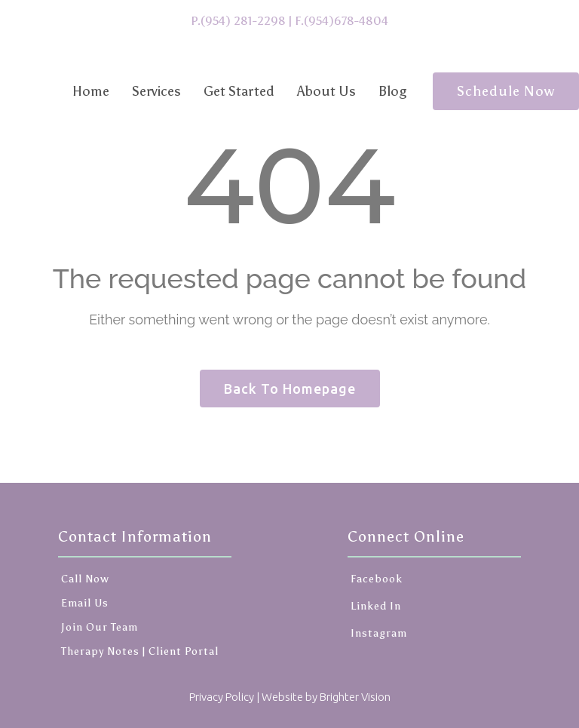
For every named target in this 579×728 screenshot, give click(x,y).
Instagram (377, 633)
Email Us (85, 603)
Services (156, 91)
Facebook (375, 579)
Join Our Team (100, 627)
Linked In (374, 606)
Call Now (85, 579)
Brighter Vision (355, 697)
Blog (392, 91)
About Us (326, 91)
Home (91, 91)
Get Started (239, 91)
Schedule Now (506, 91)
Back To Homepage (290, 389)
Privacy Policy (222, 697)
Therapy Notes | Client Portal (140, 651)
